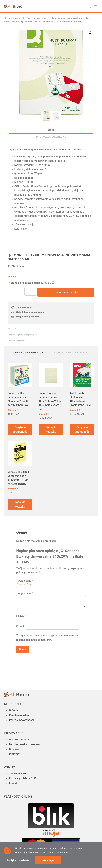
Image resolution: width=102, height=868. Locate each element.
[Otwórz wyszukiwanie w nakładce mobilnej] (89, 6)
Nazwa (21, 616)
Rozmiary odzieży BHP (23, 778)
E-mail (21, 626)
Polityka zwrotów (19, 740)
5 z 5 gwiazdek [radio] (31, 584)
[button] (90, 33)
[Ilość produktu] (31, 292)
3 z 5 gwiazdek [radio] (24, 584)
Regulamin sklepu (20, 715)
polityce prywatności (58, 853)
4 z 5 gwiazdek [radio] (28, 584)
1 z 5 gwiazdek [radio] (18, 584)
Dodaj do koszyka (66, 292)
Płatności (15, 754)
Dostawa (14, 749)
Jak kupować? (18, 774)
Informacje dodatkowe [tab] (51, 137)
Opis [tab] (51, 130)
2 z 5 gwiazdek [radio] (21, 584)
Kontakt (14, 783)
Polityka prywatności (21, 720)
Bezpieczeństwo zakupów (24, 744)
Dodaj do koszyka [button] (51, 430)
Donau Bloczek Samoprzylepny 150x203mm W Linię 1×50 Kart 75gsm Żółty (51, 401)
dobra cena (21, 341)
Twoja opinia (25, 593)
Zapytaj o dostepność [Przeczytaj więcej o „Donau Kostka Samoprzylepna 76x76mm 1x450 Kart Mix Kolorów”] (20, 430)
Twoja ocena (25, 581)
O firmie (14, 710)
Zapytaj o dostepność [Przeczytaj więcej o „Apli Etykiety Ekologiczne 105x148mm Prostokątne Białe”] (82, 430)
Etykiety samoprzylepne (27, 335)
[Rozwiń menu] (95, 6)
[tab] (31, 353)
